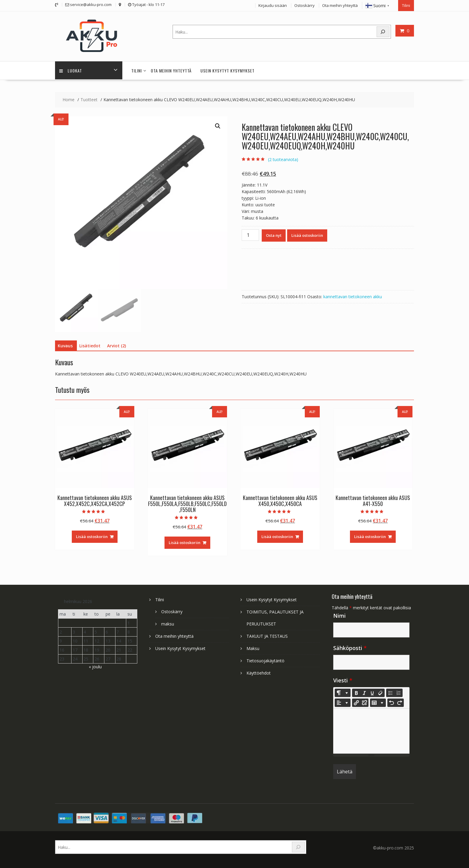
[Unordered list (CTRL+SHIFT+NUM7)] (390, 691)
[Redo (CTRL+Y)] (400, 701)
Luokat (71, 69)
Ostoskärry (304, 5)
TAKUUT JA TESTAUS (267, 635)
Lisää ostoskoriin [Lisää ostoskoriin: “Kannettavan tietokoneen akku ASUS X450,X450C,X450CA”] (277, 535)
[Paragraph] (343, 701)
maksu (168, 622)
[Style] (343, 691)
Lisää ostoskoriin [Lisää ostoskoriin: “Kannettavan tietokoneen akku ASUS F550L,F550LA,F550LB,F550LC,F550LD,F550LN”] (185, 541)
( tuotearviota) (283, 158)
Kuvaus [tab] (65, 344)
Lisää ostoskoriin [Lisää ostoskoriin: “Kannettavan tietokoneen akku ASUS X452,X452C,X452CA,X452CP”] (92, 535)
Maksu (253, 647)
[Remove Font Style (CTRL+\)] (380, 691)
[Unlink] (364, 701)
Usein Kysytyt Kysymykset (227, 69)
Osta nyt (274, 234)
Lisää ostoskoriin (307, 234)
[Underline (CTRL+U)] (372, 691)
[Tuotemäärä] (250, 234)
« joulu (95, 665)
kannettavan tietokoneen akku (353, 295)
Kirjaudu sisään (273, 5)
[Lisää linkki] (356, 701)
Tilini (406, 5)
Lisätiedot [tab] (90, 344)
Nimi (339, 614)
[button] (218, 125)
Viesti (343, 679)
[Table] (378, 701)
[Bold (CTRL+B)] (356, 691)
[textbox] (371, 730)
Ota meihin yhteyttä (340, 5)
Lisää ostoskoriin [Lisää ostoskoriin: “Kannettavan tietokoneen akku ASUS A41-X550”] (370, 535)
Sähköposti (350, 646)
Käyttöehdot (259, 671)
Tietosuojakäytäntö (265, 659)
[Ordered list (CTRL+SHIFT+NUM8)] (398, 691)
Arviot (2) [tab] (117, 344)
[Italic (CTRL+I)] (364, 691)
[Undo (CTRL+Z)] (392, 701)
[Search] (383, 31)
